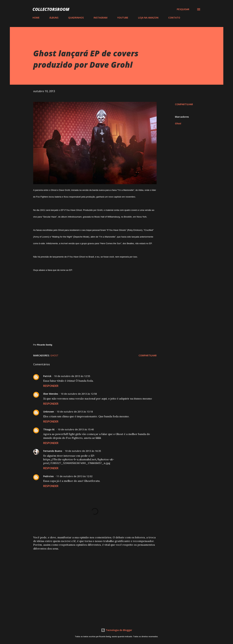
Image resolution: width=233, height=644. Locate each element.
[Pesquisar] (183, 9)
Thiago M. (49, 429)
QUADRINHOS (76, 18)
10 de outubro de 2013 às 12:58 (79, 394)
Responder (51, 386)
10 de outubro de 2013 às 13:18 (75, 412)
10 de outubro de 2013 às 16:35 (83, 451)
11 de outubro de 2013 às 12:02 (74, 476)
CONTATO (174, 18)
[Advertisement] (90, 578)
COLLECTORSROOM (51, 9)
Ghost (178, 123)
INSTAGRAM (100, 18)
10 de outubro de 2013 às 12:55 (72, 376)
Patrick (47, 376)
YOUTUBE (123, 18)
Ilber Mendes (51, 394)
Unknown (49, 412)
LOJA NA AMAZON (148, 18)
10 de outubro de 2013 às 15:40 (76, 429)
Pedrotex (48, 476)
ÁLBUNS (54, 18)
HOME (36, 18)
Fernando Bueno (53, 451)
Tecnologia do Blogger (117, 630)
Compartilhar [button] (184, 104)
